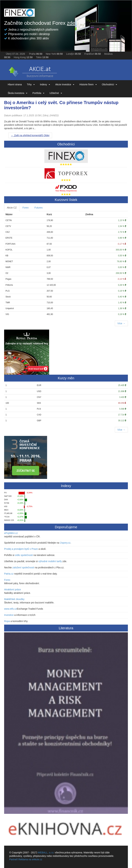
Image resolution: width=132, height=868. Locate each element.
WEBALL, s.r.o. (46, 853)
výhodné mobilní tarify (50, 561)
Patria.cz (9, 574)
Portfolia (38, 93)
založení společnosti (23, 567)
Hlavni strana (15, 84)
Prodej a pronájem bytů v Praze (21, 549)
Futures (39, 208)
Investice (9, 615)
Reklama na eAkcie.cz (30, 859)
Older (30, 135)
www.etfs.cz (10, 609)
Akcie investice (65, 84)
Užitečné (56, 93)
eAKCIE (32, 71)
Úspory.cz (65, 543)
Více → (121, 323)
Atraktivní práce (12, 590)
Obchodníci (110, 84)
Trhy (31, 84)
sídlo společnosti (24, 555)
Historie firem (88, 84)
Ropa (7, 621)
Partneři (13, 859)
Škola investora (18, 93)
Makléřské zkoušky (14, 599)
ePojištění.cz (11, 533)
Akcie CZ (12, 208)
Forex (26, 208)
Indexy (45, 84)
